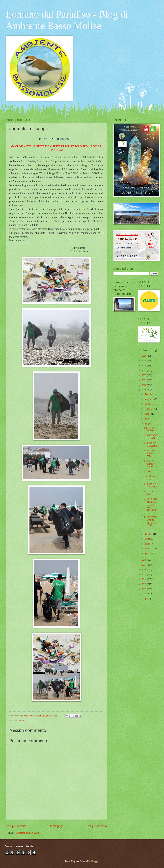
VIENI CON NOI (150, 493)
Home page (56, 826)
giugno (148, 424)
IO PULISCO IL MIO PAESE (150, 453)
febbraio (149, 549)
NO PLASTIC (150, 471)
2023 (144, 371)
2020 (144, 385)
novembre (150, 399)
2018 (144, 560)
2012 (144, 589)
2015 (144, 575)
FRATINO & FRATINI (150, 429)
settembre (149, 409)
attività (22, 720)
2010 (144, 599)
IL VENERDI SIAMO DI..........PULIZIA (151, 521)
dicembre (149, 394)
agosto (148, 414)
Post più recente (16, 826)
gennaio (149, 554)
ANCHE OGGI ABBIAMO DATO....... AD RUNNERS (151, 505)
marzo (148, 544)
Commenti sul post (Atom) (28, 833)
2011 (144, 594)
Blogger (95, 861)
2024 (144, 366)
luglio (148, 419)
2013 (144, 584)
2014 (144, 579)
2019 (144, 390)
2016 (144, 570)
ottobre (148, 404)
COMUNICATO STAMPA (151, 437)
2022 (144, 375)
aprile (148, 539)
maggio (148, 534)
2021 (144, 380)
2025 (144, 361)
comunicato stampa (149, 478)
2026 (144, 356)
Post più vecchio (96, 826)
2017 (144, 565)
